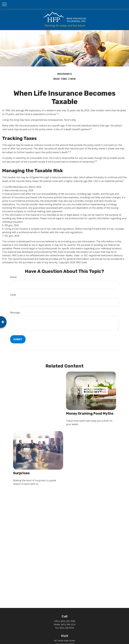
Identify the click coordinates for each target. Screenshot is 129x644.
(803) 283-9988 (68, 621)
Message (15, 313)
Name (13, 277)
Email (13, 295)
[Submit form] (18, 339)
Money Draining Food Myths (90, 413)
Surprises (21, 473)
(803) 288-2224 (68, 624)
